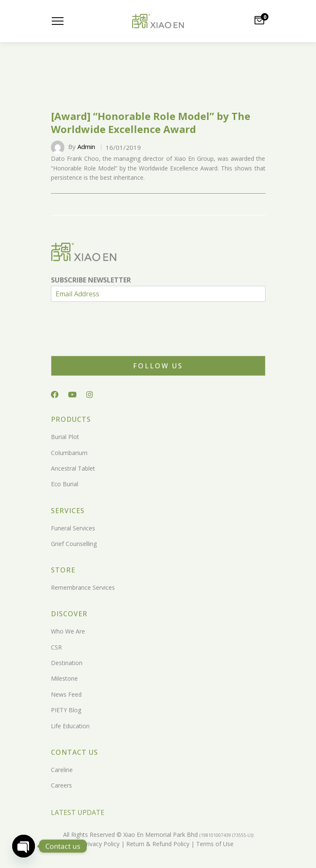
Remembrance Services (83, 587)
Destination (67, 663)
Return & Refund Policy (157, 844)
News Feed (66, 694)
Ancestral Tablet (73, 468)
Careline (62, 770)
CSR (56, 647)
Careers (61, 785)
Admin (86, 146)
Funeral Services (73, 528)
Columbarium (69, 453)
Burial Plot (65, 437)
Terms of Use (214, 844)
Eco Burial (65, 484)
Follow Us (158, 366)
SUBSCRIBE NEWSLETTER (91, 280)
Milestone (64, 678)
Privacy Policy (101, 844)
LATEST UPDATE (78, 812)
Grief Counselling (74, 544)
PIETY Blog (66, 710)
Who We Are (68, 631)
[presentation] (115, 342)
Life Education (70, 726)
